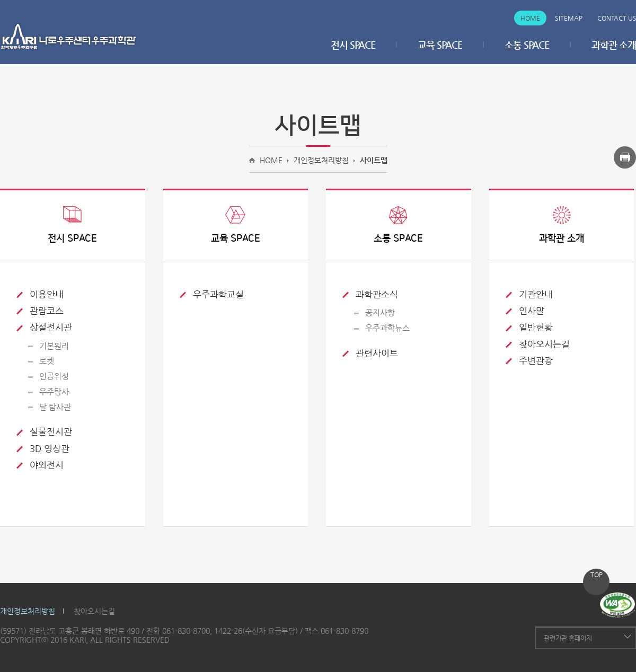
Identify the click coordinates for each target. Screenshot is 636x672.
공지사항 (380, 312)
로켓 (47, 361)
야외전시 (47, 465)
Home (530, 18)
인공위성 (54, 376)
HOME (271, 160)
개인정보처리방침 (321, 160)
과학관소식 (377, 294)
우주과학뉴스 (387, 328)
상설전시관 (51, 327)
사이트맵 (374, 160)
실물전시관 (51, 431)
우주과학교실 (218, 294)
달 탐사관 (55, 407)
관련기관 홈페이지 (568, 638)
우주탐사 (54, 391)
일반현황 (536, 327)
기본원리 (54, 346)
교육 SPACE (440, 45)
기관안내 (536, 294)
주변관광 (536, 360)
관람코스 (47, 311)
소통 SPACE (527, 45)
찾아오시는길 (544, 344)
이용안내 (47, 294)
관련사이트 (377, 353)
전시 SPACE (353, 45)
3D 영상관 (50, 448)
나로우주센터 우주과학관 (69, 37)
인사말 (532, 311)
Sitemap (569, 18)
